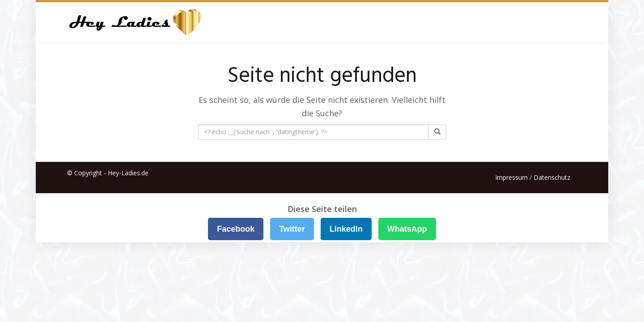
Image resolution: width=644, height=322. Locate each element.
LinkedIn (346, 229)
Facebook (236, 229)
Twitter (292, 229)
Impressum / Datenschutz (533, 177)
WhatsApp (407, 229)
